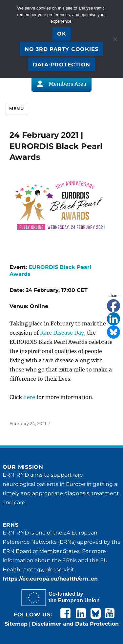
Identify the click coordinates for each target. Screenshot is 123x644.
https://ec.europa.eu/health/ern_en (50, 579)
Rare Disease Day (62, 333)
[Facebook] (113, 306)
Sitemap (16, 624)
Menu (16, 108)
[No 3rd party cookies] (115, 39)
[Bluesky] (113, 332)
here (29, 397)
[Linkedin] (113, 319)
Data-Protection (61, 65)
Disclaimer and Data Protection (75, 624)
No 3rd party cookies (61, 49)
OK (62, 34)
